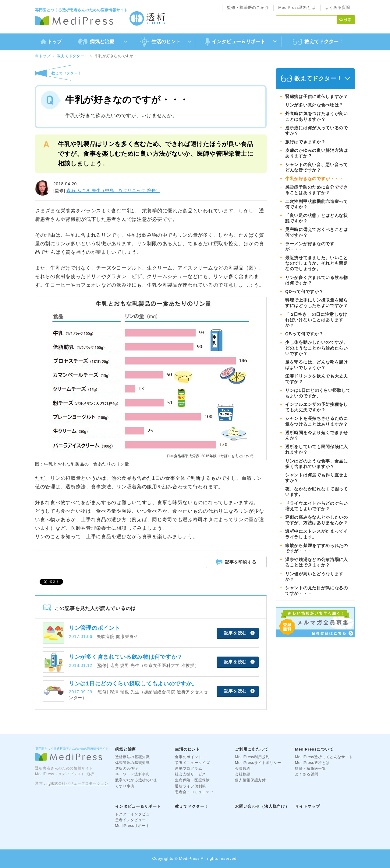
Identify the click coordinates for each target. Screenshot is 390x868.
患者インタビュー (131, 820)
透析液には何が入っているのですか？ (317, 131)
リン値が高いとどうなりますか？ (314, 577)
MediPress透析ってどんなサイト (324, 757)
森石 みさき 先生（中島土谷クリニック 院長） (113, 190)
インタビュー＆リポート (138, 806)
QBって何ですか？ (304, 334)
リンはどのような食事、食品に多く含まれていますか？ (317, 464)
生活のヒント (187, 749)
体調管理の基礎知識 (133, 763)
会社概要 (243, 774)
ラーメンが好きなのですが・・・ (310, 246)
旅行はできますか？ (305, 142)
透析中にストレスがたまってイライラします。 (317, 534)
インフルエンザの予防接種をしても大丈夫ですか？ (317, 407)
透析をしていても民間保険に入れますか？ (317, 449)
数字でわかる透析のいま (136, 780)
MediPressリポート (133, 826)
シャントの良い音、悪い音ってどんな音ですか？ (317, 167)
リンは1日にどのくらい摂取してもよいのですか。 (318, 393)
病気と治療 (126, 749)
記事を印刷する (236, 562)
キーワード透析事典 (133, 774)
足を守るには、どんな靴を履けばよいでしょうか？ (317, 365)
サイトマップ (307, 806)
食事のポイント (188, 757)
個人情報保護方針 (250, 780)
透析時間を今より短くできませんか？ (317, 435)
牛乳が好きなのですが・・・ (314, 179)
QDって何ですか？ (304, 291)
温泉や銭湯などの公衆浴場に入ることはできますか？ (317, 562)
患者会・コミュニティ (194, 792)
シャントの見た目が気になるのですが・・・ (317, 591)
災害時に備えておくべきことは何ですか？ (317, 232)
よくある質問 (338, 7)
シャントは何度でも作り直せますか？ (317, 478)
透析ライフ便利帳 (190, 786)
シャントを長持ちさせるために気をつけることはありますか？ (317, 421)
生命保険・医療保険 (192, 780)
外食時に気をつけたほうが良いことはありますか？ (317, 116)
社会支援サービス (190, 774)
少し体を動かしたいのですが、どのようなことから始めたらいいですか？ (317, 348)
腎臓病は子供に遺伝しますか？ (317, 96)
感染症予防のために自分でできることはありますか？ (317, 190)
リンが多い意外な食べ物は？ (314, 105)
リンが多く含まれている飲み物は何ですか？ (317, 280)
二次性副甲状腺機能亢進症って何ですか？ (317, 204)
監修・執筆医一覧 (310, 769)
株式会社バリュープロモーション (79, 783)
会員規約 (243, 769)
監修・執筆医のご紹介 (248, 7)
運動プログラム (188, 769)
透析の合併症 (127, 769)
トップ (51, 42)
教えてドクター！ (318, 42)
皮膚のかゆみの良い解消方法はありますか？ (317, 153)
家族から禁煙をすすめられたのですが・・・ (317, 548)
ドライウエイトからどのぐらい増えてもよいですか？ (317, 506)
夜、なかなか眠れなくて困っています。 (317, 492)
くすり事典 (125, 786)
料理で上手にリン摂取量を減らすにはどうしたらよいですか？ (317, 303)
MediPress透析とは (297, 7)
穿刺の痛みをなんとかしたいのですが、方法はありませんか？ (317, 520)
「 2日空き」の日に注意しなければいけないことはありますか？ (316, 320)
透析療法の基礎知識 (133, 757)
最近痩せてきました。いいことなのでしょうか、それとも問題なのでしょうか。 (317, 263)
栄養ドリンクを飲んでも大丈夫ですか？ (317, 379)
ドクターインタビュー (135, 814)
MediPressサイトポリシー (258, 763)
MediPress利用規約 (252, 757)
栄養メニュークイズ (192, 763)
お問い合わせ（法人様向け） (262, 806)
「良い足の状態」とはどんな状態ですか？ (317, 218)
